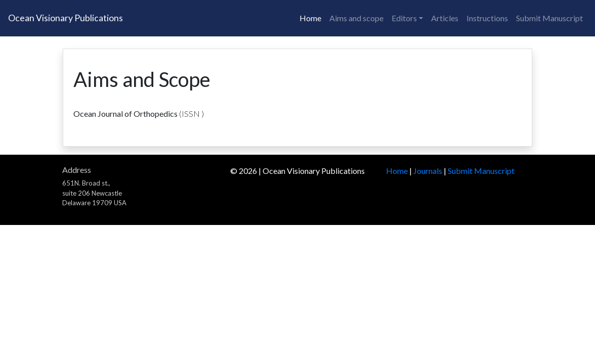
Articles (445, 18)
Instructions (487, 18)
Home (310, 18)
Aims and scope (356, 18)
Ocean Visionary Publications (66, 18)
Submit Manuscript (549, 18)
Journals (428, 171)
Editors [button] (404, 18)
